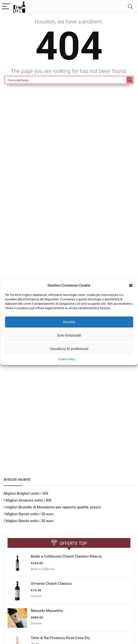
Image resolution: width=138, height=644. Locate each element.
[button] (131, 285)
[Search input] (66, 80)
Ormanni (36, 596)
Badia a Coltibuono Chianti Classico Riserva (66, 556)
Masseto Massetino (47, 611)
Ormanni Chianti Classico (51, 584)
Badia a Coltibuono (43, 569)
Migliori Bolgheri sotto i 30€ (26, 493)
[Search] (130, 7)
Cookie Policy (67, 359)
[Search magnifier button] (130, 80)
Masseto (36, 623)
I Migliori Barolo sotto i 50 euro (29, 514)
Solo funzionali (69, 335)
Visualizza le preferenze (69, 349)
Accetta (69, 322)
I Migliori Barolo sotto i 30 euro (29, 521)
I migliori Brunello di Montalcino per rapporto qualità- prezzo (52, 507)
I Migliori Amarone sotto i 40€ (28, 500)
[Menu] (6, 7)
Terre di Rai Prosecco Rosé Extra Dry (60, 638)
